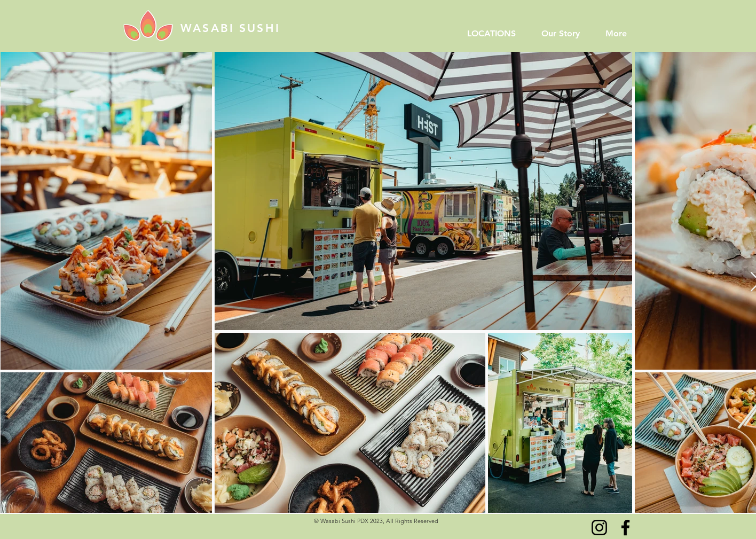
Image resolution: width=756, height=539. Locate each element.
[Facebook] (625, 528)
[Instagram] (599, 528)
